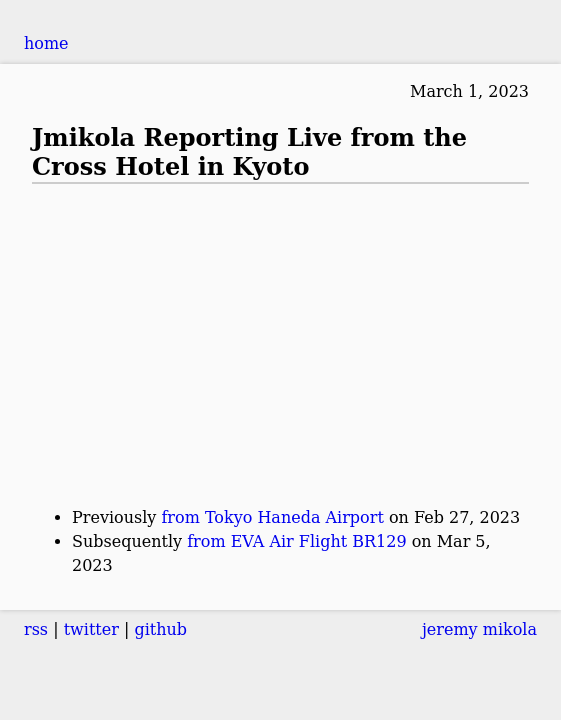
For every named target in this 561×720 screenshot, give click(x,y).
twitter (91, 629)
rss (36, 629)
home (46, 43)
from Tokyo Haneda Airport (272, 517)
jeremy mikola (479, 629)
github (160, 629)
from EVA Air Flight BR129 (296, 541)
